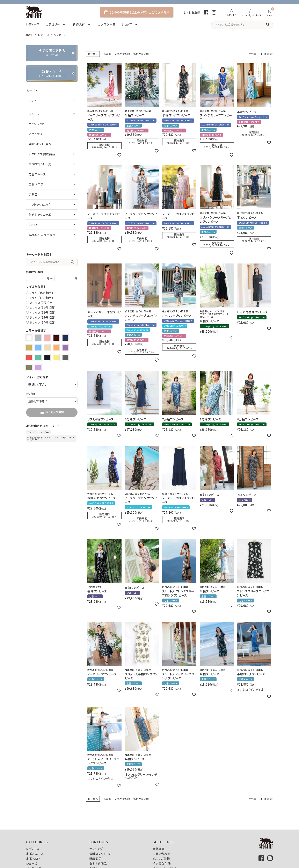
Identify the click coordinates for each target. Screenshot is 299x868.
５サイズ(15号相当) (43, 317)
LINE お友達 (192, 12)
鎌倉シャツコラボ (40, 215)
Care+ (33, 225)
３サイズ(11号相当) (43, 308)
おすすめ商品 (98, 863)
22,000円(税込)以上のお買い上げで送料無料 (137, 12)
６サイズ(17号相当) (43, 322)
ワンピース (45, 432)
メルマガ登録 (161, 859)
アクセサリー (37, 134)
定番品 (33, 194)
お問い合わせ (161, 854)
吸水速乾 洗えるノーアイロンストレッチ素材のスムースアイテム (51, 438)
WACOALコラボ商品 (42, 235)
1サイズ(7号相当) (41, 298)
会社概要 (159, 849)
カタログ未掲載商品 (42, 154)
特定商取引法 (162, 863)
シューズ (34, 114)
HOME (30, 35)
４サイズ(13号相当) (43, 312)
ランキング (96, 849)
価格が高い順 (141, 54)
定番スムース (37, 174)
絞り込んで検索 (52, 412)
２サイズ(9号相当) (42, 303)
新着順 (107, 54)
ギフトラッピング (39, 204)
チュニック (32, 432)
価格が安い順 (122, 54)
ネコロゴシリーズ (40, 164)
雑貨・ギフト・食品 (40, 144)
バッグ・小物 (36, 124)
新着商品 (96, 859)
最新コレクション (100, 854)
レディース (44, 35)
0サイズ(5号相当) (41, 293)
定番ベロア (36, 184)
